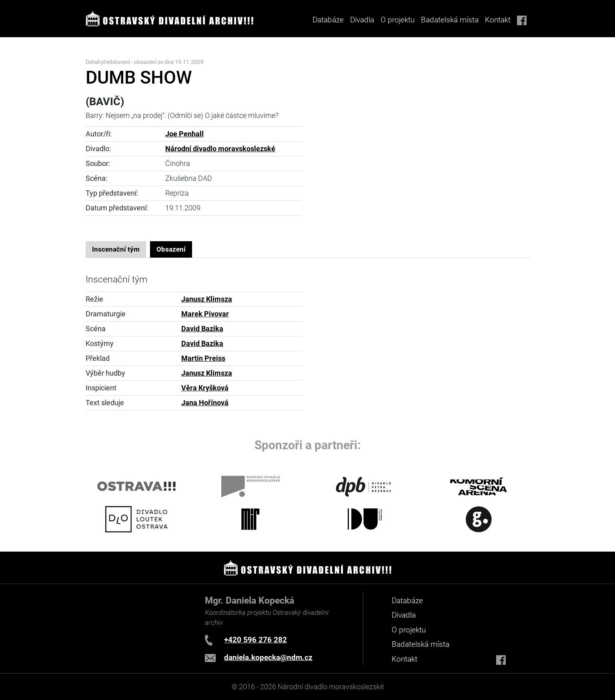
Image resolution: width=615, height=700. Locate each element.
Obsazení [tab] (171, 249)
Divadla (404, 615)
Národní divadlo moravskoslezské (220, 149)
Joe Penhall (184, 134)
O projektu (398, 20)
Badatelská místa (450, 20)
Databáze (328, 20)
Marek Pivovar (205, 314)
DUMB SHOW (139, 77)
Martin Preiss (203, 358)
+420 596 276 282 (255, 640)
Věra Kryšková (205, 388)
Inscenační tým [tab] (116, 249)
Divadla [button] (362, 20)
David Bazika (202, 329)
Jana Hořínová (205, 403)
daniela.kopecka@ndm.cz (268, 657)
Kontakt (498, 20)
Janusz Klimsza (207, 299)
